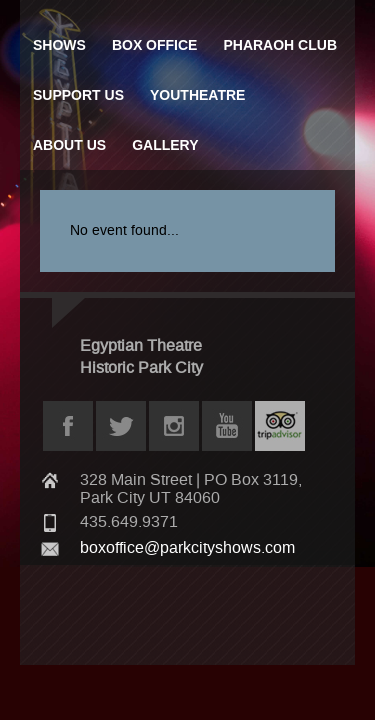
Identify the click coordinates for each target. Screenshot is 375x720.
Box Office (155, 45)
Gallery (165, 145)
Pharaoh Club (280, 45)
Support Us (78, 95)
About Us (69, 145)
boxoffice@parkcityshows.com (187, 548)
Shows (59, 45)
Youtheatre (197, 95)
